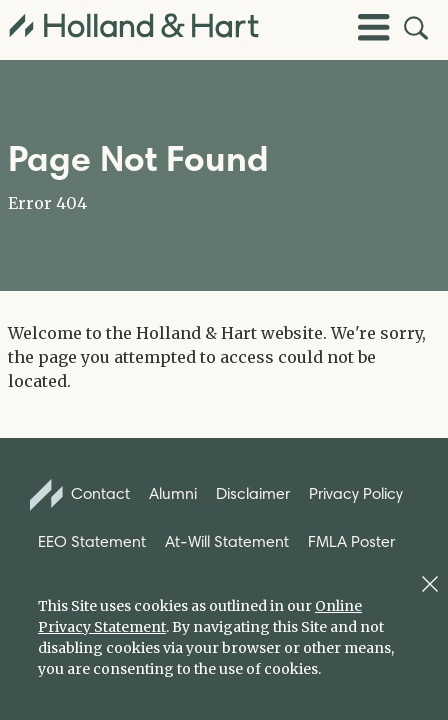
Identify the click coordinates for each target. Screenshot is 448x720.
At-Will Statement (227, 541)
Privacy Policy (356, 493)
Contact (80, 495)
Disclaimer (253, 493)
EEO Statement (92, 541)
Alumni (173, 493)
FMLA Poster (351, 541)
